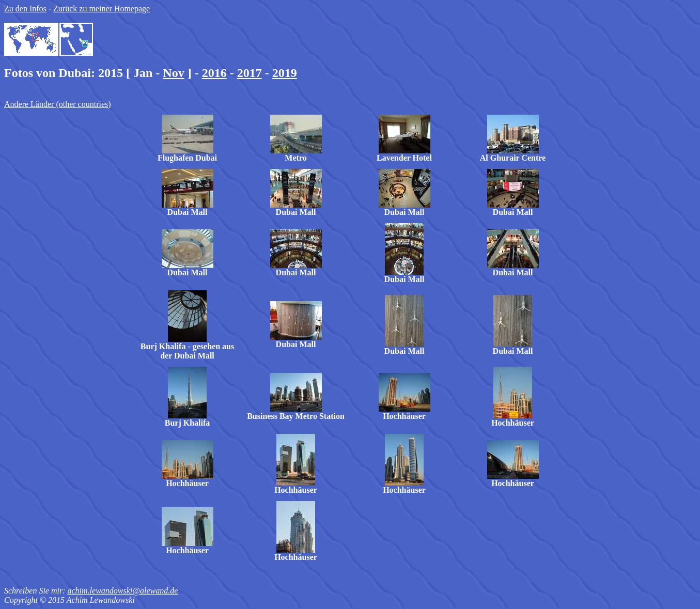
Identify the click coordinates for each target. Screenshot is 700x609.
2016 (214, 73)
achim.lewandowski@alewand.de (122, 591)
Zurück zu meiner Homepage (102, 9)
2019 (285, 73)
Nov (173, 73)
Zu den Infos (25, 9)
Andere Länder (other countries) (58, 104)
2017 (250, 73)
